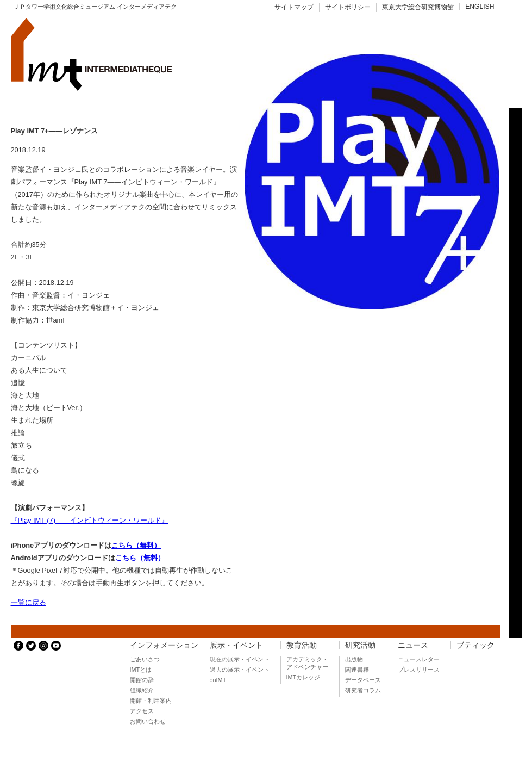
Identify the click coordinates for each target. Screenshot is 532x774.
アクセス (142, 711)
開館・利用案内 (151, 701)
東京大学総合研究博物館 (418, 7)
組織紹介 (142, 690)
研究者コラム (363, 690)
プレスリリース (419, 670)
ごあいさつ (145, 659)
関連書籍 (357, 670)
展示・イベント (236, 645)
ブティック (475, 645)
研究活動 (360, 645)
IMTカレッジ (303, 677)
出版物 (354, 659)
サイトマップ (294, 7)
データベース (363, 680)
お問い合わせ (148, 721)
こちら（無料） (136, 545)
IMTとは (141, 670)
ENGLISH (480, 7)
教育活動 (302, 645)
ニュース (413, 645)
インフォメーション (164, 645)
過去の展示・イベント (240, 670)
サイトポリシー (348, 7)
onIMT (218, 680)
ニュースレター (419, 659)
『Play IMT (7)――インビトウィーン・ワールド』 (90, 520)
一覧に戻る (29, 602)
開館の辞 (142, 680)
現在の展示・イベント (240, 659)
